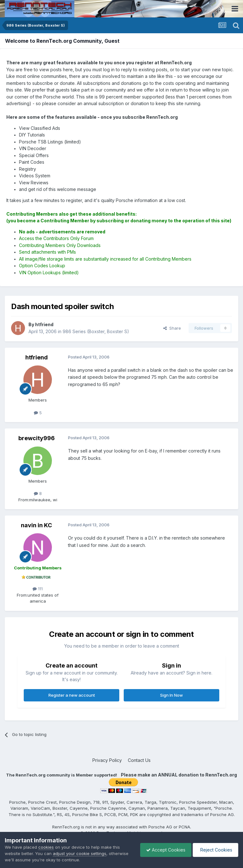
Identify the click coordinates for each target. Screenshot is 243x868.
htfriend (37, 357)
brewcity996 (37, 438)
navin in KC (36, 525)
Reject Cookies (215, 850)
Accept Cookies (164, 850)
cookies (46, 847)
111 (38, 589)
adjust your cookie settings (80, 853)
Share (172, 328)
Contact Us (139, 760)
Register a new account (72, 695)
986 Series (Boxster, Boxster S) (96, 331)
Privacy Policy (107, 760)
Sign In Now (171, 695)
